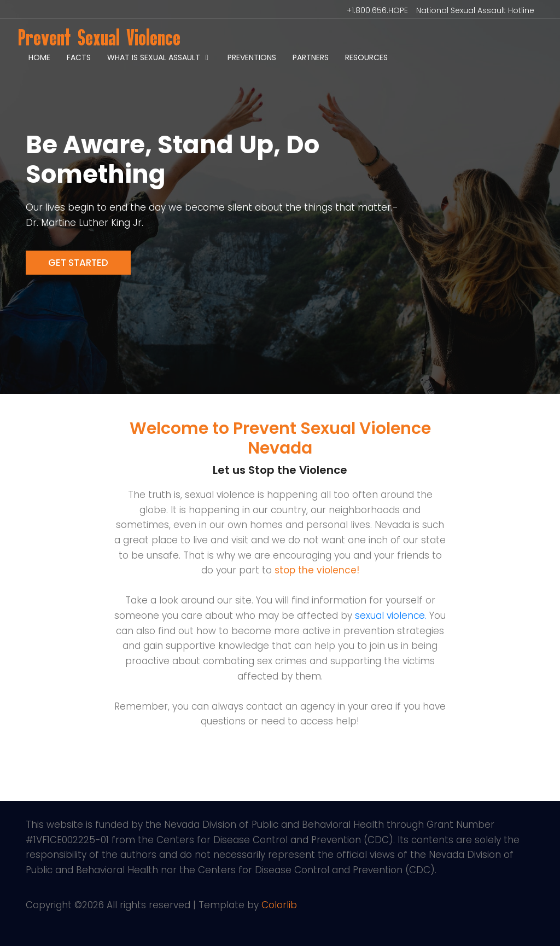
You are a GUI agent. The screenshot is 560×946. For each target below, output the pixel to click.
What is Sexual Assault (154, 57)
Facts (79, 57)
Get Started (78, 263)
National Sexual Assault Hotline (475, 10)
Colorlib (279, 905)
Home (39, 57)
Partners (311, 57)
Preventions (252, 57)
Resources (366, 57)
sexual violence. (391, 616)
